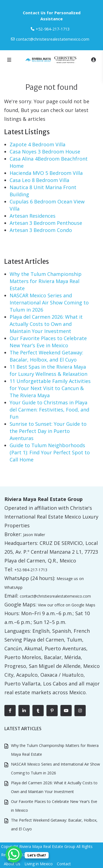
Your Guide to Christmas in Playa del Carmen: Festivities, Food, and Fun (49, 410)
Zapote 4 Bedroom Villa (37, 144)
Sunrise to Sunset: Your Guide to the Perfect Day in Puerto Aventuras (48, 431)
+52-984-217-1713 (31, 570)
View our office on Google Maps (67, 605)
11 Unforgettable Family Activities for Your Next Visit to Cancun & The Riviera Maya (50, 388)
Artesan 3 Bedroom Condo (41, 230)
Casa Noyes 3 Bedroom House (45, 152)
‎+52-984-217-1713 (53, 29)
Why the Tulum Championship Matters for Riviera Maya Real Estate (46, 281)
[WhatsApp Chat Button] (14, 854)
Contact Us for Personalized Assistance (52, 16)
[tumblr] (38, 711)
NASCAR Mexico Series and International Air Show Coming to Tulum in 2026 (49, 303)
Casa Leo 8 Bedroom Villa (39, 180)
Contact (64, 864)
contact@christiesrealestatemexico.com (53, 39)
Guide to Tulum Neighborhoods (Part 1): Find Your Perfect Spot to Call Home (50, 452)
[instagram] (80, 711)
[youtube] (66, 711)
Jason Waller (34, 535)
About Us (12, 864)
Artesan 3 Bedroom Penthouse (46, 223)
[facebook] (10, 711)
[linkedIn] (24, 711)
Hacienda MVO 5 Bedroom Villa (46, 173)
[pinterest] (52, 711)
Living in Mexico (39, 864)
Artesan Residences (33, 216)
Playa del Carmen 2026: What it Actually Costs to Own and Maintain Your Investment (46, 324)
